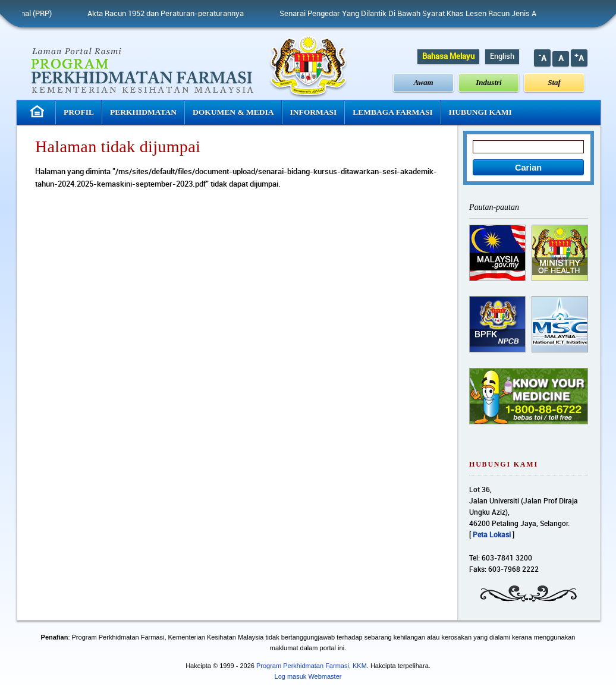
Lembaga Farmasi (392, 112)
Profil (79, 112)
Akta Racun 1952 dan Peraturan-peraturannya (170, 14)
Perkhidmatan (143, 112)
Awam (424, 82)
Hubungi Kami (480, 112)
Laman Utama (39, 111)
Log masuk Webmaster (308, 676)
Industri (488, 82)
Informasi (314, 112)
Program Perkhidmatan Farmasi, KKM (312, 666)
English (502, 56)
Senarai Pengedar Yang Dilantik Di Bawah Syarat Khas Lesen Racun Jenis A (413, 14)
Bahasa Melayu (448, 56)
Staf (554, 82)
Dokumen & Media (233, 112)
